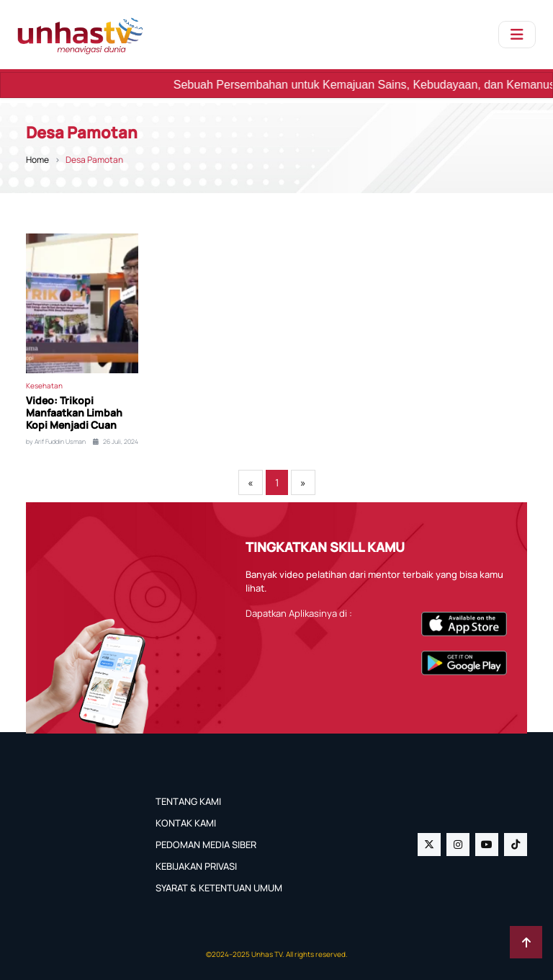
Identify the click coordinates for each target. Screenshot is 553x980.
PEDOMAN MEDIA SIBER (206, 845)
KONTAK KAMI (186, 823)
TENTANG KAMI (188, 801)
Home (37, 160)
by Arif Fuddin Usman (56, 442)
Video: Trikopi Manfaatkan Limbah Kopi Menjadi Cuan (74, 413)
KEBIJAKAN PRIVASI (196, 866)
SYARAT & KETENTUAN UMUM (219, 888)
